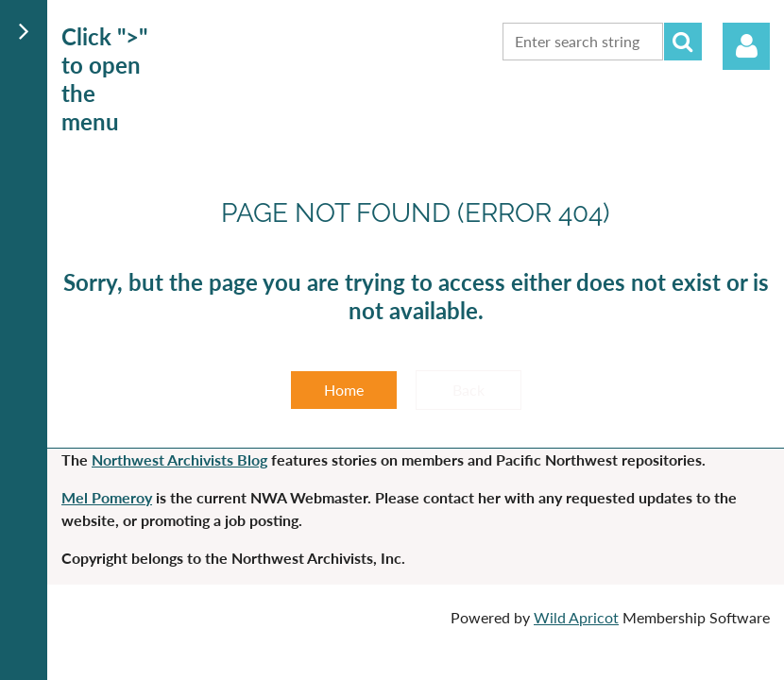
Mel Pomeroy (107, 497)
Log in (746, 46)
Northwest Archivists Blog (179, 459)
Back (469, 390)
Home (344, 390)
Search (683, 42)
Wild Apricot (576, 617)
